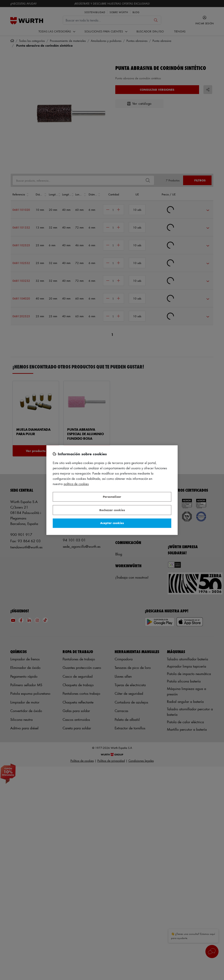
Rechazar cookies (112, 510)
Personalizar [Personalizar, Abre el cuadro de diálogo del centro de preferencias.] (112, 497)
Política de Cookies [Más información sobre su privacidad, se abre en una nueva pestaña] (76, 484)
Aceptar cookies (112, 523)
